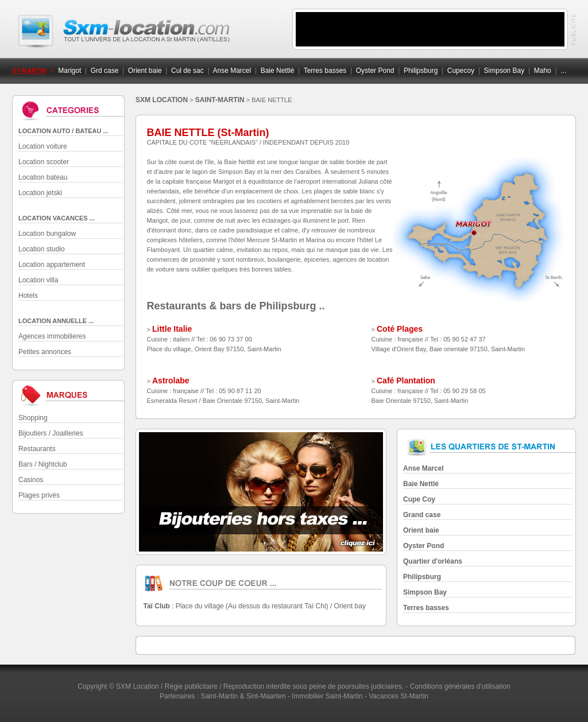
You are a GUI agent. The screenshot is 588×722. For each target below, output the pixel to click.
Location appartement (52, 265)
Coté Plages (400, 329)
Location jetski (40, 193)
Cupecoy (461, 71)
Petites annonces (45, 352)
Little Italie (172, 329)
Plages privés (39, 495)
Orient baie (145, 71)
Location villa (38, 280)
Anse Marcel (232, 71)
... (563, 71)
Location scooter (44, 162)
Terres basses (325, 71)
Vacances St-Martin (399, 696)
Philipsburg (421, 71)
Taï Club (157, 606)
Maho (543, 71)
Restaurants (37, 449)
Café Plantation (406, 381)
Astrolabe (171, 381)
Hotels (28, 296)
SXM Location (138, 686)
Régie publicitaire (191, 686)
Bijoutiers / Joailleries (51, 433)
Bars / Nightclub (43, 464)
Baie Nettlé (278, 71)
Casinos (31, 480)
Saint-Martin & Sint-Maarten (243, 696)
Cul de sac (187, 71)
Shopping (33, 418)
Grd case (105, 71)
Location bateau (43, 177)
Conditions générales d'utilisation (460, 686)
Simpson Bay (504, 71)
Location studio (42, 249)
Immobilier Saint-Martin (327, 696)
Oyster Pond (375, 71)
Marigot (69, 71)
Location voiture (43, 146)
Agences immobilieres (52, 336)
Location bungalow (47, 234)
